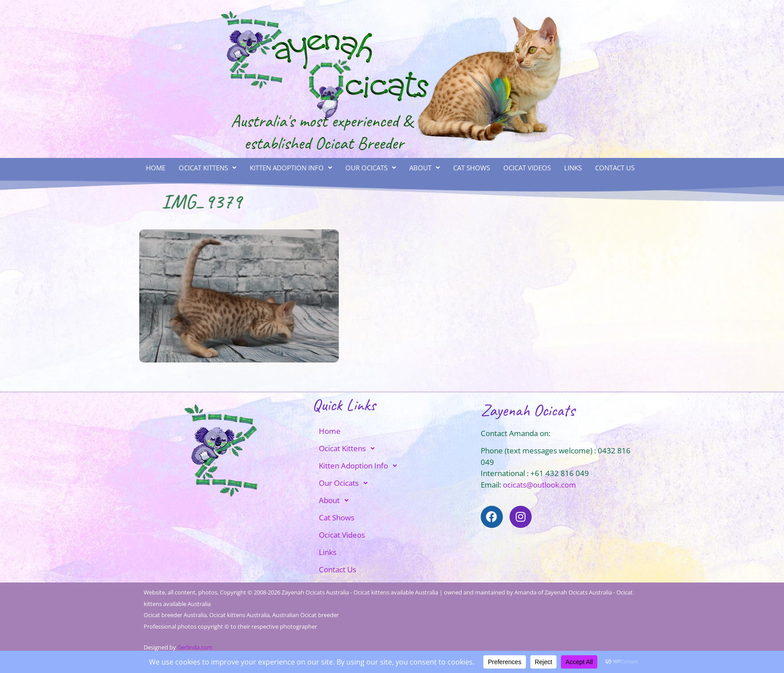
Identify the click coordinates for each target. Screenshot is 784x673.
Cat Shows (472, 168)
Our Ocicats (371, 168)
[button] (208, 168)
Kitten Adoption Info (291, 168)
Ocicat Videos (527, 168)
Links (573, 168)
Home (156, 168)
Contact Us (615, 168)
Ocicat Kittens (208, 168)
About (425, 168)
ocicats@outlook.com (539, 485)
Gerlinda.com (195, 647)
